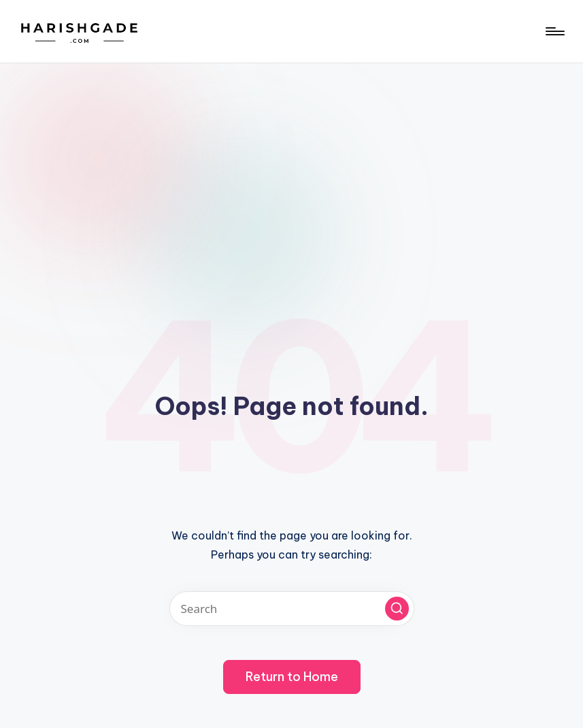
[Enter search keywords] (292, 609)
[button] (397, 609)
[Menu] (554, 31)
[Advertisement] (291, 165)
